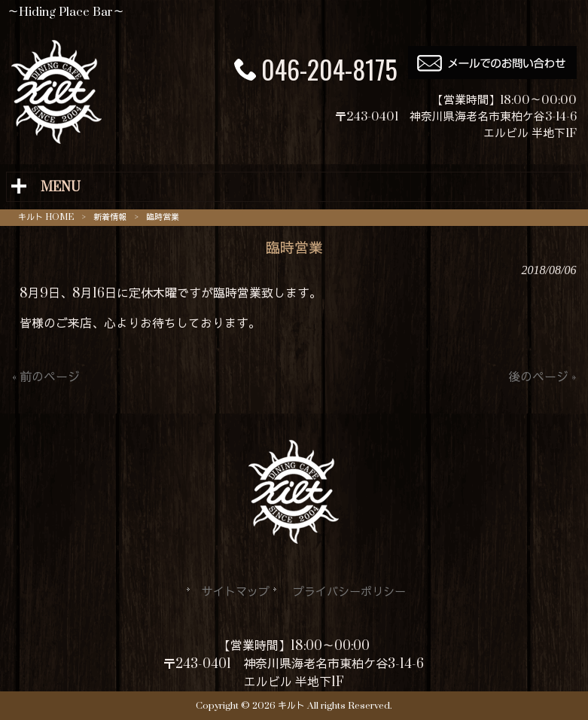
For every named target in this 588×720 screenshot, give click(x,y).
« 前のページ (46, 377)
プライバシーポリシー (349, 592)
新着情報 (110, 217)
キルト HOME (46, 217)
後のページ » (542, 377)
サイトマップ (236, 592)
